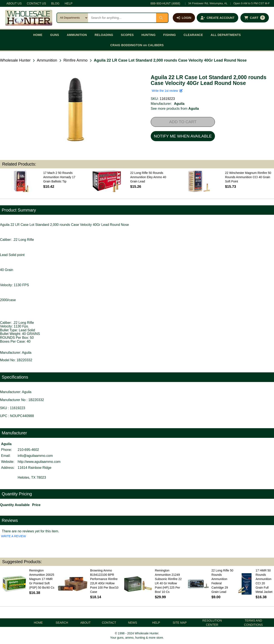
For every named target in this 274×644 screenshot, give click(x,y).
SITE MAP (180, 623)
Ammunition (47, 60)
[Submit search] (162, 18)
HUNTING (149, 35)
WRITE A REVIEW (13, 536)
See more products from (175, 109)
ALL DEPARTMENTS (226, 35)
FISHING (170, 35)
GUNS (55, 35)
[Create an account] (217, 18)
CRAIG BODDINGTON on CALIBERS (137, 45)
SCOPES (127, 35)
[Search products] (122, 18)
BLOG (55, 3)
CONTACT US (36, 3)
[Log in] (184, 18)
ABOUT (85, 623)
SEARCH (62, 623)
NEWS (133, 623)
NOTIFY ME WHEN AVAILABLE (183, 136)
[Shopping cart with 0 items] (255, 18)
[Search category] (72, 18)
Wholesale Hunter (15, 60)
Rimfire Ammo (75, 60)
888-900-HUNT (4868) (165, 3)
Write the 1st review (167, 91)
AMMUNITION (77, 35)
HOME (38, 35)
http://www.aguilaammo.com (39, 462)
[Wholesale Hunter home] (29, 18)
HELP (69, 3)
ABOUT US (14, 3)
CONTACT (109, 623)
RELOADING (104, 35)
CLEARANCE (193, 35)
